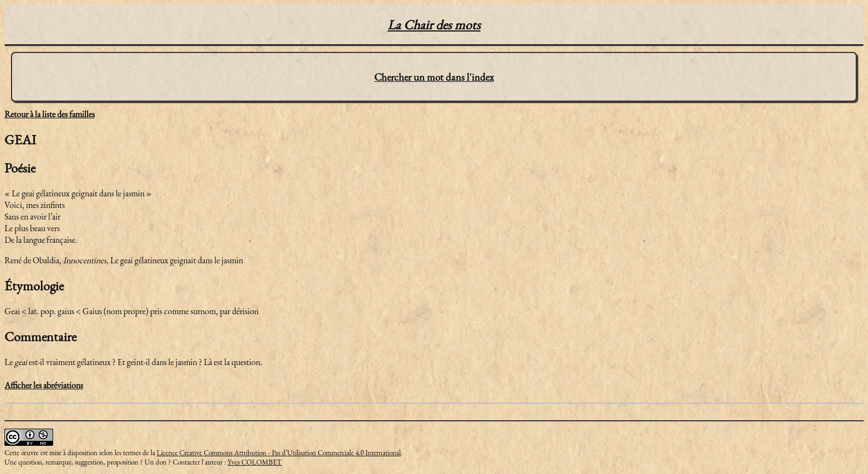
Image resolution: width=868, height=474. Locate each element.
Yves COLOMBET (255, 462)
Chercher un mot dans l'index (434, 77)
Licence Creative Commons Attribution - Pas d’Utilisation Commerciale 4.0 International (279, 453)
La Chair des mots (434, 25)
